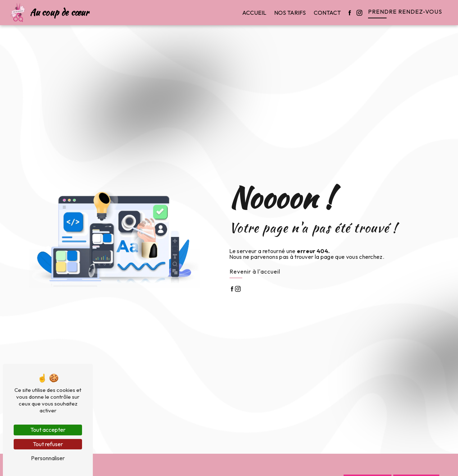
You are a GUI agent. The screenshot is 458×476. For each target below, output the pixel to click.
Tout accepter (48, 430)
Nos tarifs (290, 13)
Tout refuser (48, 444)
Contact (327, 13)
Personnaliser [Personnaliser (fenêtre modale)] (48, 458)
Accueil (254, 13)
